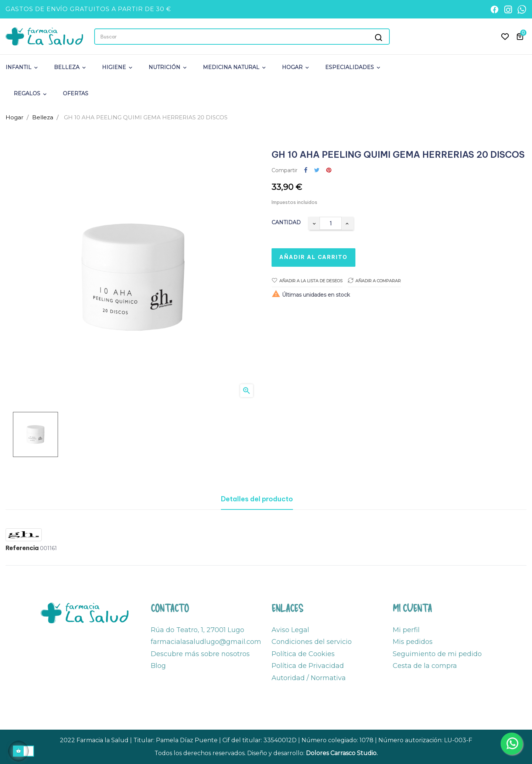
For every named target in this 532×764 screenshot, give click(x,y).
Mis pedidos (413, 642)
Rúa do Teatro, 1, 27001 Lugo (197, 630)
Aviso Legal (290, 630)
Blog (158, 666)
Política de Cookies (303, 654)
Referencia (22, 548)
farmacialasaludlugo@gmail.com (206, 642)
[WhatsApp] (522, 9)
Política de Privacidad (308, 666)
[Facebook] (495, 9)
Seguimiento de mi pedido (437, 654)
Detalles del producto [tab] (257, 499)
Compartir (306, 170)
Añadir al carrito (313, 257)
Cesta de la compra (425, 666)
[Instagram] (508, 9)
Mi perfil (406, 630)
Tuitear (317, 170)
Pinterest (329, 170)
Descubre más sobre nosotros (200, 654)
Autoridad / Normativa (309, 678)
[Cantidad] (331, 223)
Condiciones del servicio (312, 642)
